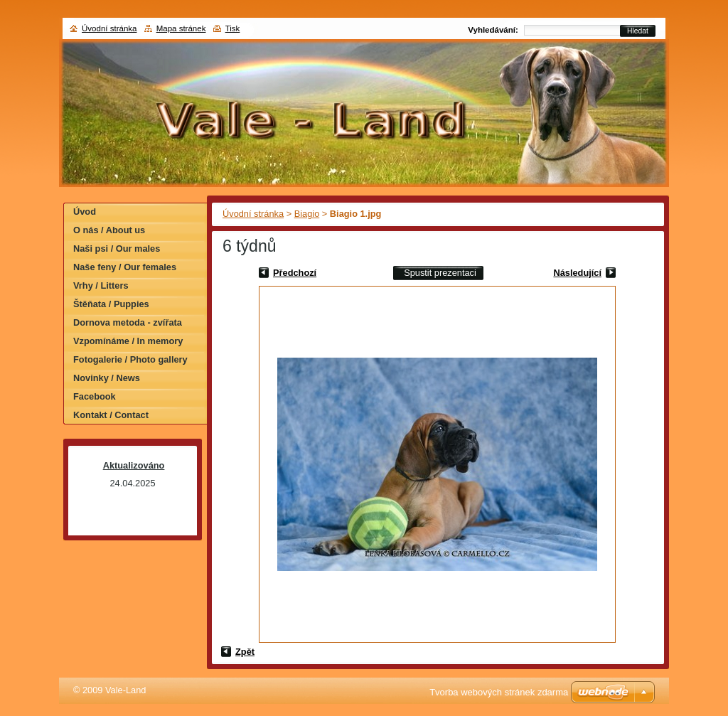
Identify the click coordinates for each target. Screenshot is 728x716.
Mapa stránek (181, 28)
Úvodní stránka (253, 214)
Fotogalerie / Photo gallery (130, 359)
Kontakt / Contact (111, 415)
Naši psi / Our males (117, 249)
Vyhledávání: (493, 30)
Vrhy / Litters (101, 285)
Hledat (638, 31)
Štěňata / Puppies (111, 304)
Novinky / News (107, 378)
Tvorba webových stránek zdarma (499, 692)
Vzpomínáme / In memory (128, 341)
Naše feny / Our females (125, 267)
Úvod (85, 212)
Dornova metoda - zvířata (128, 322)
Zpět (245, 652)
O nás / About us (109, 230)
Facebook (95, 396)
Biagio (307, 214)
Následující (577, 273)
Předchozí (295, 273)
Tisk (233, 28)
